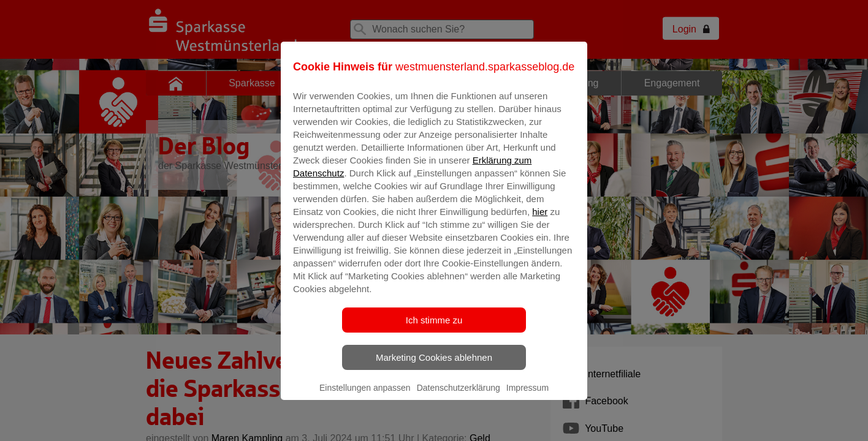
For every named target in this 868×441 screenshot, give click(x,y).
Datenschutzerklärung (459, 396)
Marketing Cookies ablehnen (434, 366)
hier (540, 220)
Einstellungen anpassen (365, 396)
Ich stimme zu (434, 329)
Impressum (527, 396)
